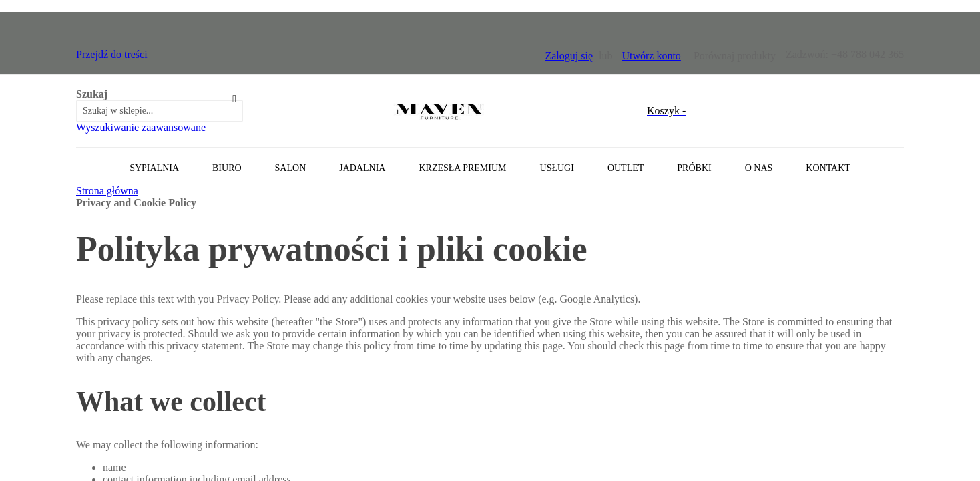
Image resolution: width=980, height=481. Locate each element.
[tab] (490, 166)
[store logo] (439, 111)
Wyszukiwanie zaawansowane (141, 127)
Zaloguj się (569, 56)
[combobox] (160, 111)
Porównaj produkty (735, 56)
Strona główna (107, 191)
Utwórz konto (651, 56)
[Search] (234, 99)
